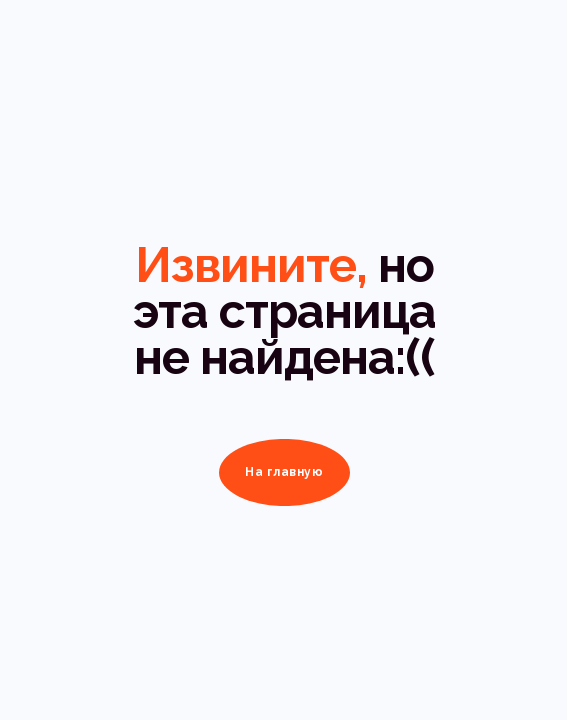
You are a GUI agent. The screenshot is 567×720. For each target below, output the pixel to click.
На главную (284, 472)
